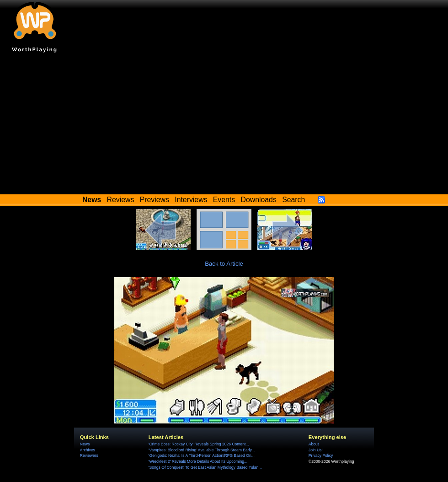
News (85, 444)
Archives (88, 450)
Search (293, 200)
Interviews (191, 200)
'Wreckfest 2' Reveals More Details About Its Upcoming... (198, 461)
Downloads (259, 200)
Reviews (121, 200)
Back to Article (224, 264)
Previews (155, 200)
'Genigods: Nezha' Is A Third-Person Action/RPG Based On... (202, 455)
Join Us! (316, 450)
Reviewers (89, 455)
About (314, 444)
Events (224, 200)
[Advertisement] (224, 126)
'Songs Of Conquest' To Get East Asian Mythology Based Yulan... (205, 467)
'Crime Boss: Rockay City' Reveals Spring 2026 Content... (199, 444)
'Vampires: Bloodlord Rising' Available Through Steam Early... (202, 450)
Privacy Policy (321, 455)
